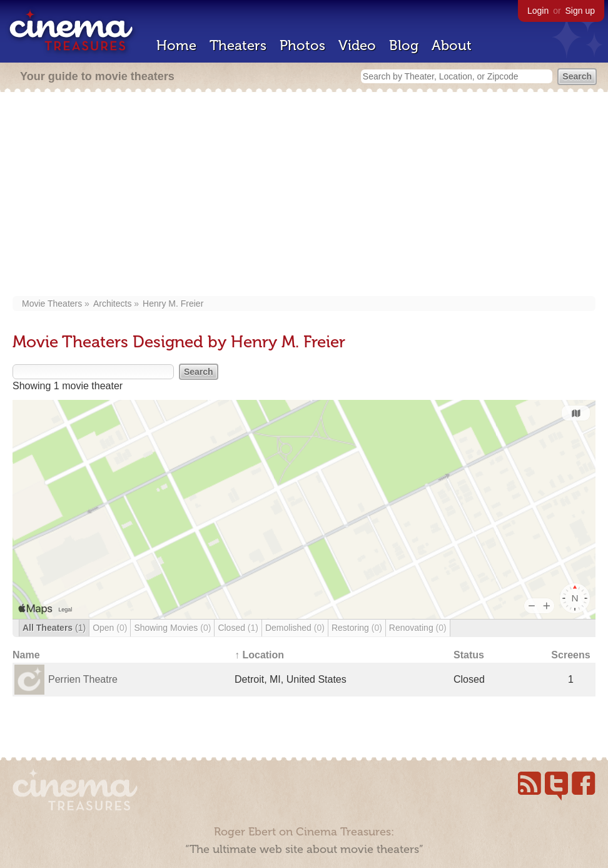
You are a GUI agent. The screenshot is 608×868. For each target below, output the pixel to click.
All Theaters (54, 628)
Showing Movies (172, 628)
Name (26, 655)
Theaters (238, 45)
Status (469, 655)
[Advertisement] (304, 195)
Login (538, 11)
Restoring (357, 628)
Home (176, 45)
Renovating (418, 628)
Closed (238, 628)
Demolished (295, 628)
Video (357, 45)
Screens (570, 655)
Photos (302, 45)
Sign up (580, 11)
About (452, 45)
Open (110, 628)
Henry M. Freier (173, 304)
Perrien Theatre (83, 679)
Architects (112, 304)
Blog (404, 45)
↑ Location (259, 655)
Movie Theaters (52, 304)
